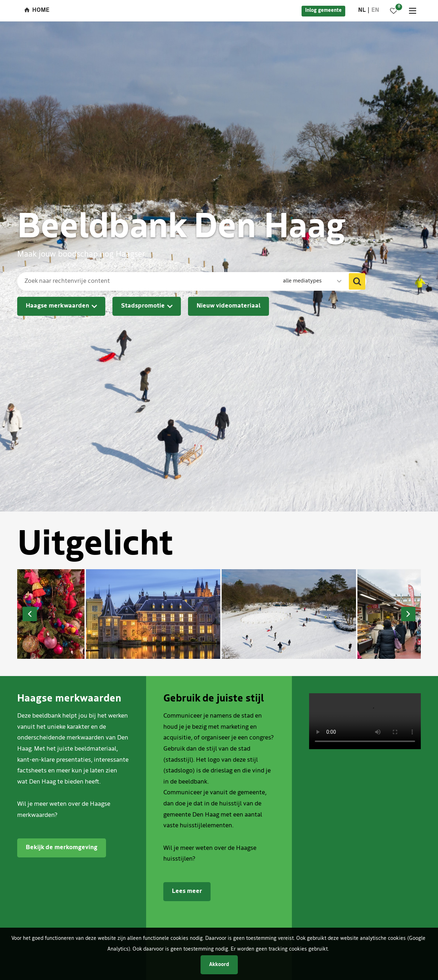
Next (408, 614)
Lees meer (187, 891)
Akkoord (219, 965)
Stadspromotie (143, 306)
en (375, 10)
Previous (30, 614)
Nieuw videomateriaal (228, 306)
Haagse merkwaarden (57, 306)
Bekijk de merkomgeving (62, 848)
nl (362, 10)
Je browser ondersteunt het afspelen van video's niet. (365, 721)
